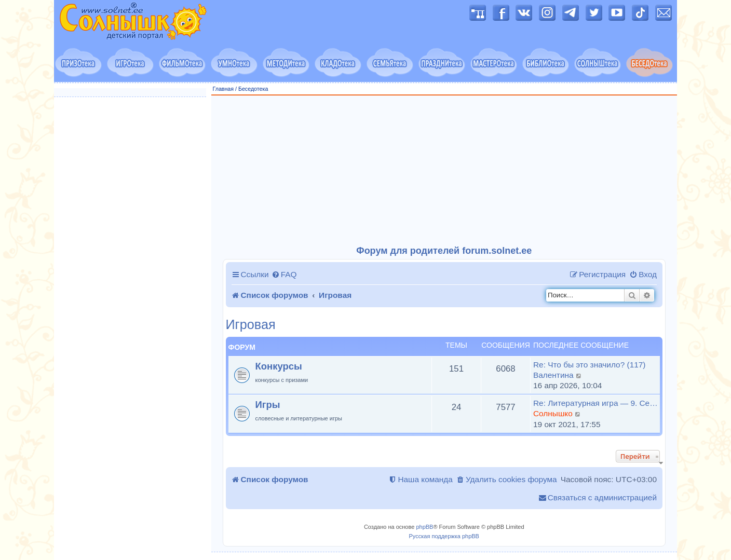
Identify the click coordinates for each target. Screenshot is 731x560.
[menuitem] (284, 275)
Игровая (251, 325)
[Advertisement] (444, 171)
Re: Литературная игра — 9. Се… (595, 403)
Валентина (553, 375)
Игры (268, 405)
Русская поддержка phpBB (444, 536)
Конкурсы (279, 366)
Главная (224, 89)
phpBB (424, 527)
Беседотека (253, 89)
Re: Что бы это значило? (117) (589, 365)
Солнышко (553, 413)
